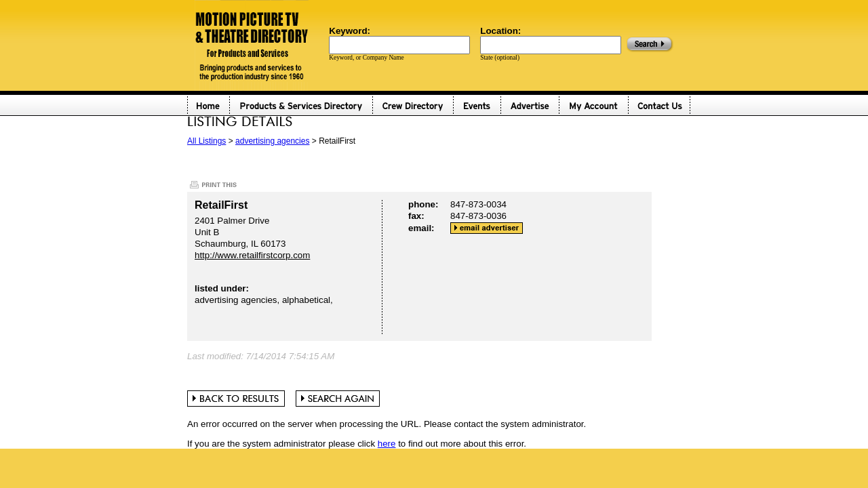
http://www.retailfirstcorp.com (252, 255)
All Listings (206, 141)
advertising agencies (272, 141)
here (387, 444)
